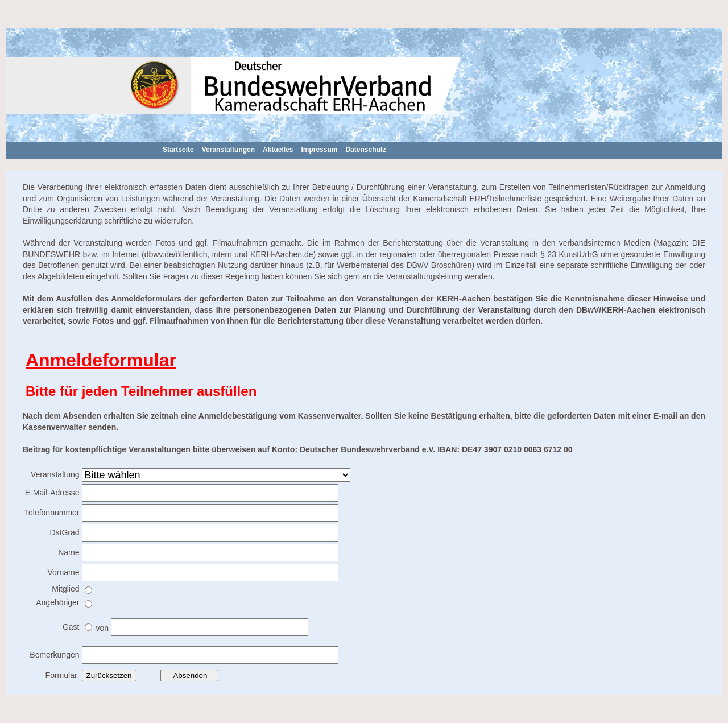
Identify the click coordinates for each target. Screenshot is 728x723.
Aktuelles (278, 150)
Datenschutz (365, 150)
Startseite (178, 150)
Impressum (319, 150)
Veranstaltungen (228, 150)
